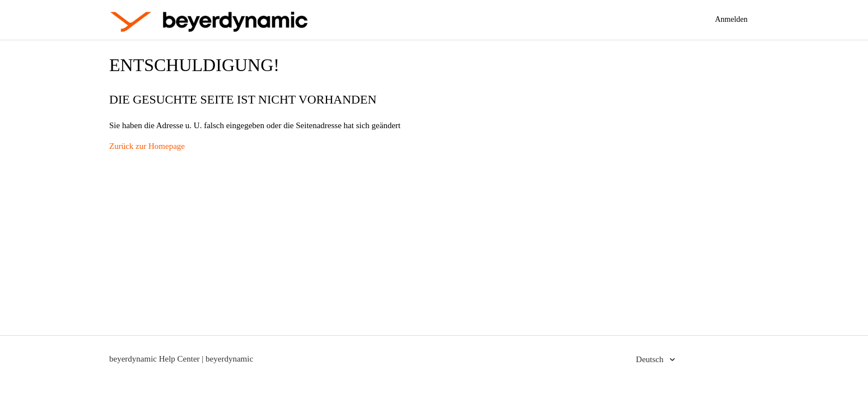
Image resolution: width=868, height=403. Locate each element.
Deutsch (651, 359)
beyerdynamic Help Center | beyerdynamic (181, 359)
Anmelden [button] (731, 19)
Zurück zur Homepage (147, 146)
